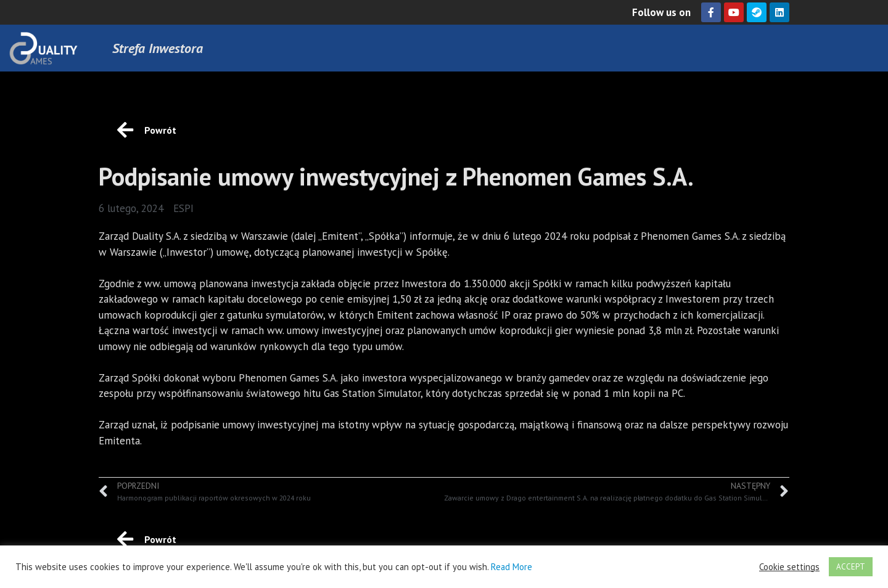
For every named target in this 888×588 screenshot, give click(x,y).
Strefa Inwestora (158, 48)
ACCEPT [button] (851, 567)
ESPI (183, 208)
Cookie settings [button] (789, 567)
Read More (512, 567)
